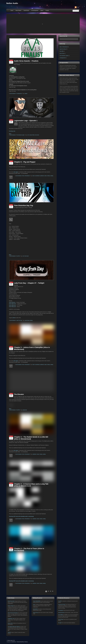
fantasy (49, 176)
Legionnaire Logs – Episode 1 (26, 121)
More (10, 134)
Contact (47, 11)
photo (14, 318)
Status (42, 11)
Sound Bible (61, 623)
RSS (78, 7)
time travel (37, 135)
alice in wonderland (36, 176)
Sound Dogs (61, 627)
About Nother (18, 11)
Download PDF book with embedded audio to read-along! (21, 524)
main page (16, 172)
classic (46, 176)
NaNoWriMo (35, 617)
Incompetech (61, 618)
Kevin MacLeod (12, 304)
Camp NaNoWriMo (37, 609)
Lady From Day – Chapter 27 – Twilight (29, 283)
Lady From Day (19, 320)
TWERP (9, 641)
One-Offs (18, 256)
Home (8, 11)
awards (26, 94)
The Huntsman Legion (20, 135)
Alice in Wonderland (26, 176)
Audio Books (26, 11)
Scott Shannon (12, 302)
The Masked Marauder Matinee (14, 635)
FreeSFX (60, 609)
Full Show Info (12, 131)
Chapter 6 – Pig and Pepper (25, 162)
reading (52, 176)
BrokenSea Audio (11, 609)
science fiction (32, 135)
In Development (35, 11)
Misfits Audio (10, 631)
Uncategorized (19, 94)
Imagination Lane (11, 627)
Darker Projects (11, 614)
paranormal (25, 418)
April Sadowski (13, 94)
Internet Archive (61, 621)
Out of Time (62, 53)
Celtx (34, 613)
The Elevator (19, 402)
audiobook (42, 176)
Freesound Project (62, 613)
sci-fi (28, 135)
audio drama (27, 320)
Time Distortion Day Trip (24, 206)
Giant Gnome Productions (13, 621)
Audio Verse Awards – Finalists (26, 61)
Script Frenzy (36, 621)
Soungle (60, 631)
